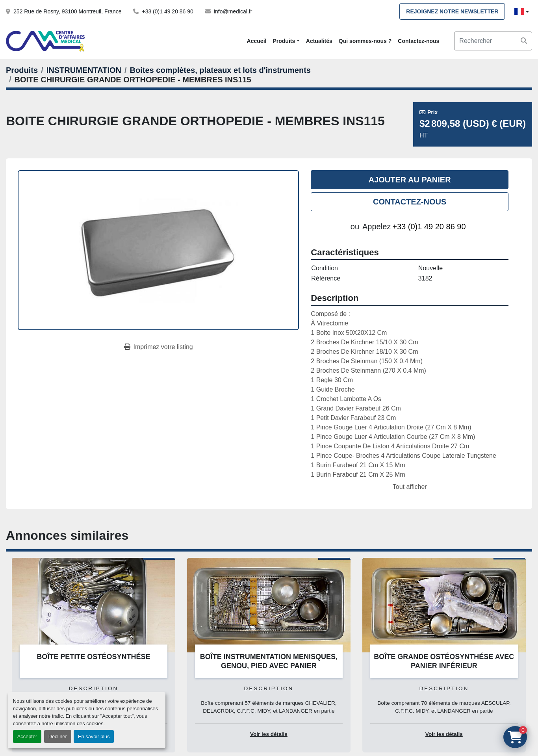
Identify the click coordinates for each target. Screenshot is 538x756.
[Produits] (22, 70)
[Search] (493, 41)
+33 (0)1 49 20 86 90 (167, 11)
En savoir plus (94, 736)
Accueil (257, 41)
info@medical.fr (233, 11)
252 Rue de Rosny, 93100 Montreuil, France (67, 11)
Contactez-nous (418, 41)
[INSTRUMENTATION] (84, 70)
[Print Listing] (159, 347)
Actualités (319, 41)
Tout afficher (410, 487)
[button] (286, 41)
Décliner (58, 736)
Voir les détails (269, 734)
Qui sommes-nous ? (365, 41)
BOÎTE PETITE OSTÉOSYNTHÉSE (93, 657)
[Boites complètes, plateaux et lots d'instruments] (220, 70)
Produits (284, 41)
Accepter (27, 736)
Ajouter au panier (410, 180)
